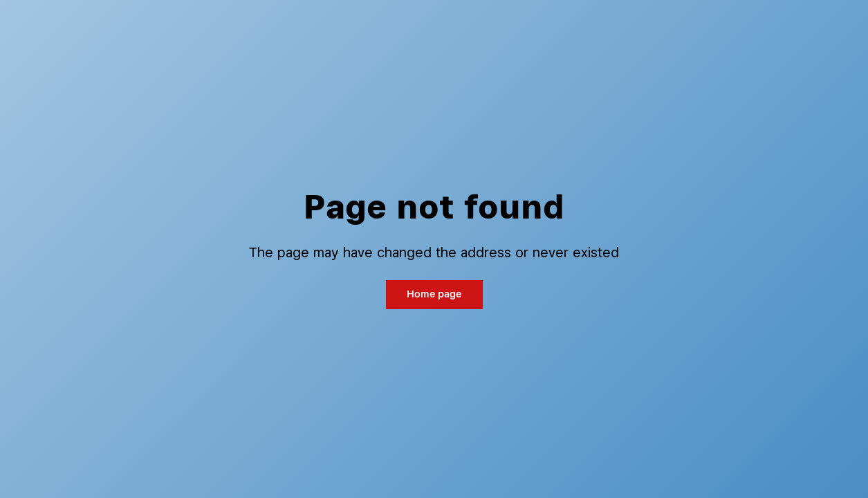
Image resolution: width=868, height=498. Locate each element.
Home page (434, 294)
